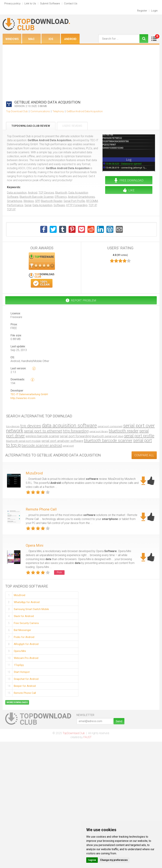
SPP (37, 201)
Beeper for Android (25, 686)
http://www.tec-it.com (23, 398)
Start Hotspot (22, 672)
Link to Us (30, 3)
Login (154, 11)
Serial (28, 205)
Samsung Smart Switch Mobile (31, 609)
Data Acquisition (42, 205)
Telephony (58, 111)
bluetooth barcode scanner (108, 440)
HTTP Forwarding (77, 205)
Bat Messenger (22, 630)
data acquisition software (69, 426)
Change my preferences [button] (114, 860)
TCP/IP (11, 209)
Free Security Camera (26, 623)
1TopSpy (19, 665)
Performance (15, 205)
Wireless (29, 201)
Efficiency (61, 197)
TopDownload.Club (74, 733)
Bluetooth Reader (52, 201)
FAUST (87, 737)
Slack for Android (24, 616)
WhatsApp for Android (27, 602)
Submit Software (50, 3)
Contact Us (71, 3)
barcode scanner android (42, 445)
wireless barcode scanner (42, 436)
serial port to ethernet (43, 431)
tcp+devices (13, 426)
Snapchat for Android (26, 679)
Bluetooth (61, 193)
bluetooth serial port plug (108, 436)
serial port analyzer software (62, 441)
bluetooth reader (124, 431)
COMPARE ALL (144, 455)
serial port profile (139, 436)
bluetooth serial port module (23, 441)
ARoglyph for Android (26, 644)
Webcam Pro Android (26, 658)
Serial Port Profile (74, 201)
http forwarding (76, 431)
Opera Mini (35, 545)
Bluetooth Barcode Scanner (37, 197)
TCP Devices (46, 193)
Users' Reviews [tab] (72, 126)
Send (119, 721)
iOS (51, 39)
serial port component (110, 426)
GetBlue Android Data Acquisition (85, 111)
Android (70, 39)
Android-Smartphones (81, 197)
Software (59, 205)
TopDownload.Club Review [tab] (31, 126)
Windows (12, 39)
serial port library (99, 432)
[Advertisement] (81, 71)
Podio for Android (24, 637)
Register (142, 11)
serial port (68, 446)
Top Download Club (17, 111)
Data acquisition (17, 193)
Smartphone (15, 201)
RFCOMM (92, 201)
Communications (40, 111)
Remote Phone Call (41, 509)
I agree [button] (92, 860)
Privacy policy (12, 3)
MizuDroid (34, 473)
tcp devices (31, 426)
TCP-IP (93, 205)
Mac (31, 39)
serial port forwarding (75, 436)
